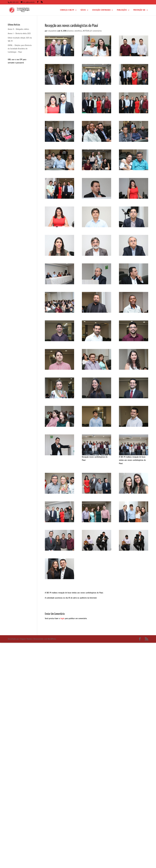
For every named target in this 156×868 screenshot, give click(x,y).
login (62, 618)
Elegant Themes (26, 639)
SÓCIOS (83, 10)
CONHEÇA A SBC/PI (67, 10)
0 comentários (96, 31)
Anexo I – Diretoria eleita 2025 (19, 33)
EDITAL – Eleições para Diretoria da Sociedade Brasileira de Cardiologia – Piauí (20, 49)
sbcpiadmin (52, 31)
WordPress (52, 639)
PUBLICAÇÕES (122, 10)
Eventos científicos (75, 31)
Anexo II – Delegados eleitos (18, 29)
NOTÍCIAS (86, 31)
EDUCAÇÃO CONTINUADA (101, 10)
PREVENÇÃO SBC (139, 10)
